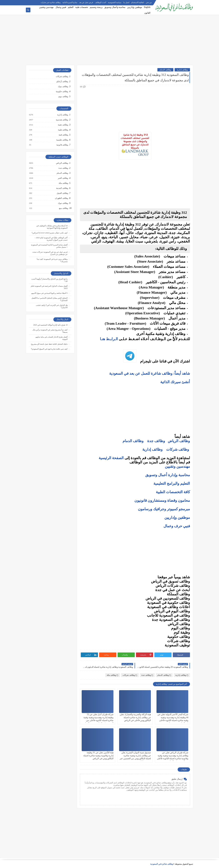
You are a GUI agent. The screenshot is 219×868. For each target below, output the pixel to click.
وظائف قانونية (62, 145)
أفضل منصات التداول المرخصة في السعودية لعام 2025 (49, 287)
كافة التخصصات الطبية (173, 492)
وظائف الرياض (179, 441)
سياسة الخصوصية (115, 2)
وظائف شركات (178, 449)
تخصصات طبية (82, 7)
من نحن (149, 2)
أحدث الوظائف (101, 2)
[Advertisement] (109, 41)
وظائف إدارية (182, 70)
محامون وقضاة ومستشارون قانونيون (162, 500)
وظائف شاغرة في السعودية (162, 864)
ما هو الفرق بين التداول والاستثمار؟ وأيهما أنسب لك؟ (49, 280)
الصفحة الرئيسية (111, 458)
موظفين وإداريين (135, 7)
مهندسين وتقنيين (46, 7)
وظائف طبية (63, 130)
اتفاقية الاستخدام (138, 2)
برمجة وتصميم (96, 7)
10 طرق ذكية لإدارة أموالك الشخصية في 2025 (50, 325)
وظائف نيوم (63, 96)
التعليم (71, 7)
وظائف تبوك (63, 203)
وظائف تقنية (63, 125)
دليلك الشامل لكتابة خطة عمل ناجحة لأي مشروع (49, 344)
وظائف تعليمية (62, 140)
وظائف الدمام (165, 70)
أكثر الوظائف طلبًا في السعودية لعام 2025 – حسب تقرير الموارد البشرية (51, 239)
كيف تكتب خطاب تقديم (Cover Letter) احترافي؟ (50, 233)
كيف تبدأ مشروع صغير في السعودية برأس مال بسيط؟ (50, 331)
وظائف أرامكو (62, 81)
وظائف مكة (113, 675)
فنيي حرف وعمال (177, 526)
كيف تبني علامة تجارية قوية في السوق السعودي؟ (49, 349)
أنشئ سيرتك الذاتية (175, 382)
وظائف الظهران (61, 198)
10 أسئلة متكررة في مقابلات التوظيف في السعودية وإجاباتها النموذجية (52, 227)
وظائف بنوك (63, 86)
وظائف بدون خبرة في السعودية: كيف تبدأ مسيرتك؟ (52, 260)
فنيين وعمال (61, 7)
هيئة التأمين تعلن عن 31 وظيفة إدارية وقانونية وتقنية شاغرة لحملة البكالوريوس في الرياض (98, 755)
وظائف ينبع (63, 208)
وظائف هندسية (62, 120)
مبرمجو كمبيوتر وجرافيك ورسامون (164, 509)
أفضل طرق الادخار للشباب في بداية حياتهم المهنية (51, 338)
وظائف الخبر (63, 178)
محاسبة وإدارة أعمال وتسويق (168, 475)
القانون (147, 13)
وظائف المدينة (62, 188)
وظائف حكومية (62, 91)
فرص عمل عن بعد (86, 2)
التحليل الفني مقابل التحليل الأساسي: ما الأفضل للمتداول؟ (50, 299)
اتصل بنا (126, 2)
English (147, 7)
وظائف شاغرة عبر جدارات (51, 2)
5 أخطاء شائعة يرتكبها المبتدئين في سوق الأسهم (49, 293)
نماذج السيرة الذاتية (70, 2)
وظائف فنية (63, 135)
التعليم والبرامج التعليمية (172, 483)
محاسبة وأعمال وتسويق (115, 7)
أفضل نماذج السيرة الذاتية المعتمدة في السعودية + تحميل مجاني (49, 246)
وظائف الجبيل (62, 193)
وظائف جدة (156, 441)
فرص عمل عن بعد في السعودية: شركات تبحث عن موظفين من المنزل (50, 253)
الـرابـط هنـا (109, 339)
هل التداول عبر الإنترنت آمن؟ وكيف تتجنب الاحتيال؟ (52, 306)
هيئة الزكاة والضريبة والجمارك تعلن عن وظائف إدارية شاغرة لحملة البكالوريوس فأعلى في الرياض (135, 717)
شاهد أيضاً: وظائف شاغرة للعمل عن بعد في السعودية (149, 373)
